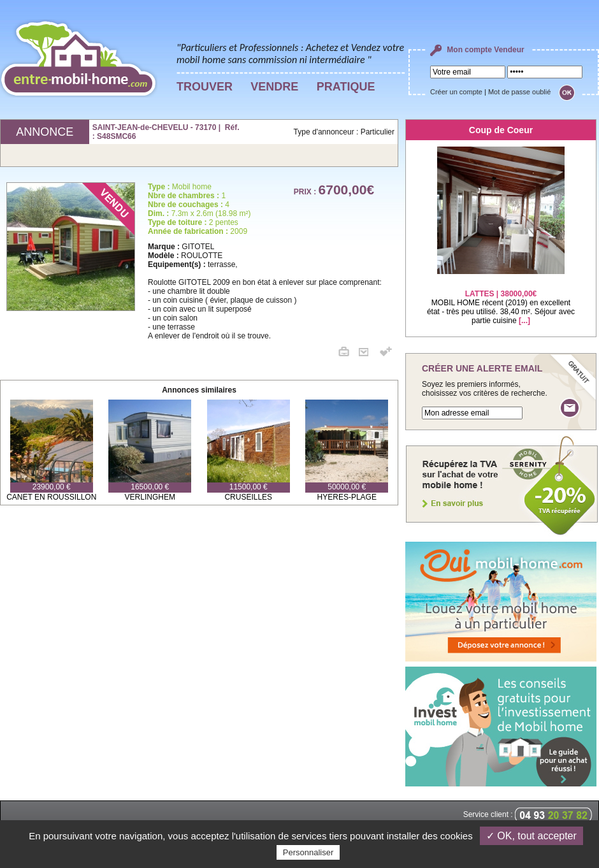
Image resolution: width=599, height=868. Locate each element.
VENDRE (274, 87)
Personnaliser (308, 852)
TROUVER (205, 87)
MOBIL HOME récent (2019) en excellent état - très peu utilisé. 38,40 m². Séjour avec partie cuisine (501, 299)
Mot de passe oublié (519, 92)
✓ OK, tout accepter (531, 836)
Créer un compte (456, 92)
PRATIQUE (346, 87)
